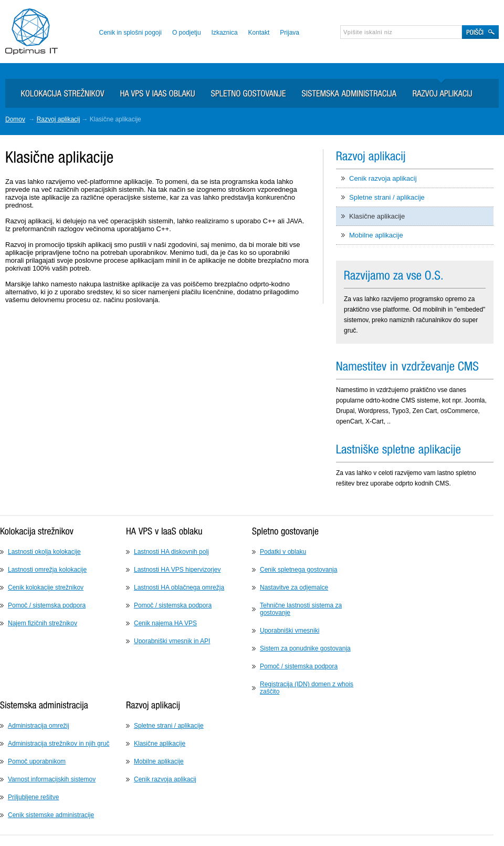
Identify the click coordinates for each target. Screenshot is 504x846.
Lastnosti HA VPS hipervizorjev (177, 570)
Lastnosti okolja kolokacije (44, 552)
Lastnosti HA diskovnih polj (171, 552)
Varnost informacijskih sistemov (52, 779)
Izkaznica (225, 33)
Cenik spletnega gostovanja (298, 570)
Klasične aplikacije (377, 216)
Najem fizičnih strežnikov (43, 623)
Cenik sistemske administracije (51, 815)
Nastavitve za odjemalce (294, 587)
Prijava (290, 33)
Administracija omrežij (39, 726)
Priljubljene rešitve (33, 797)
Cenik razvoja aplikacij (383, 178)
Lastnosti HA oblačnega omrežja (179, 587)
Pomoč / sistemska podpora (47, 605)
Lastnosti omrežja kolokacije (47, 570)
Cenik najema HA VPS (165, 623)
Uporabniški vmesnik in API (172, 641)
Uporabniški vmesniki (290, 631)
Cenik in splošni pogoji (130, 33)
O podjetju (187, 33)
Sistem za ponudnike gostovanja (305, 648)
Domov (15, 119)
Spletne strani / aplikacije (387, 197)
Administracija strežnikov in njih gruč (59, 744)
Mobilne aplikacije (376, 235)
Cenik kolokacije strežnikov (46, 587)
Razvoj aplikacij (59, 119)
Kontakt (259, 33)
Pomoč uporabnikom (37, 761)
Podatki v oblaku (283, 552)
